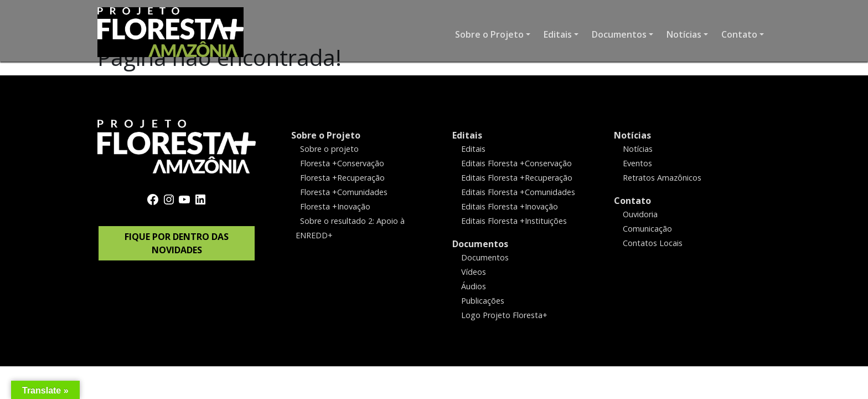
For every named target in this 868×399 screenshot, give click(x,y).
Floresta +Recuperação (342, 178)
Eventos (637, 163)
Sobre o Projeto (326, 135)
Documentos (480, 244)
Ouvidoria (640, 214)
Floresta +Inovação (335, 206)
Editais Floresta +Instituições (514, 221)
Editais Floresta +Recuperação (517, 178)
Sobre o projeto (329, 149)
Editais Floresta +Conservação (516, 163)
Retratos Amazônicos (662, 178)
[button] (493, 34)
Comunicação (647, 229)
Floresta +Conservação (342, 163)
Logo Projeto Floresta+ (504, 314)
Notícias (632, 135)
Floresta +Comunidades (344, 192)
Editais (467, 135)
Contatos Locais (653, 243)
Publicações (483, 300)
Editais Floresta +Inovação (510, 206)
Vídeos (474, 271)
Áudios (474, 286)
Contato (632, 201)
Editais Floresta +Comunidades (518, 192)
